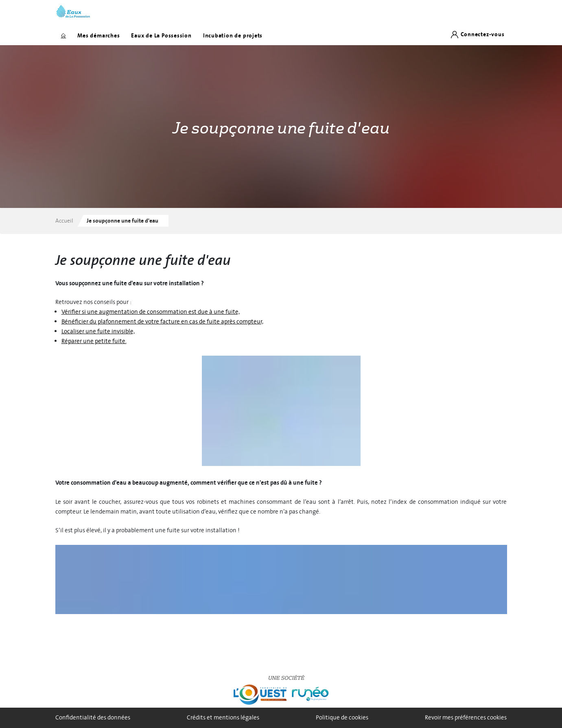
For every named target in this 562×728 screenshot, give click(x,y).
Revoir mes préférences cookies (466, 718)
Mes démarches (98, 36)
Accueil (64, 221)
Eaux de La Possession (161, 36)
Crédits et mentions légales (223, 718)
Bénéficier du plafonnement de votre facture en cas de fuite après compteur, (162, 322)
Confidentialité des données (93, 718)
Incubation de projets (233, 36)
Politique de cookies (342, 718)
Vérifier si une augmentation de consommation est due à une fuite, (151, 312)
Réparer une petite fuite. (94, 341)
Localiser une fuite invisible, (98, 331)
